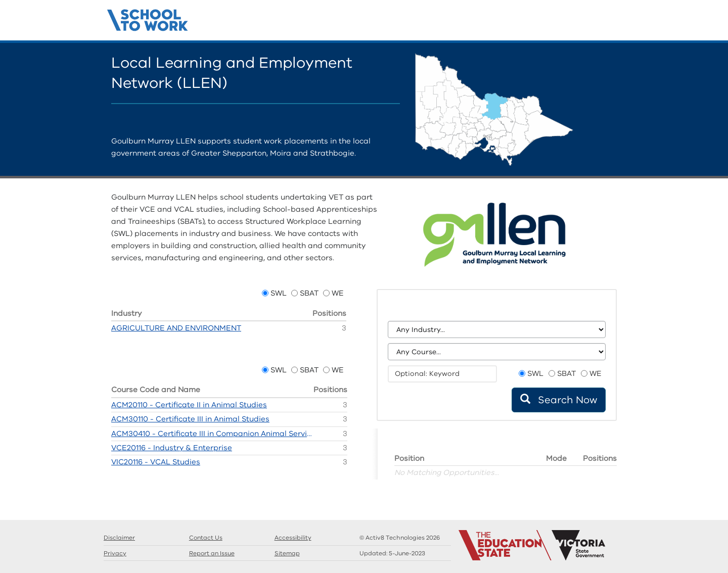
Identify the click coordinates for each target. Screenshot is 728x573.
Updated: (392, 553)
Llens (602, 23)
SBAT (309, 293)
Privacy (115, 553)
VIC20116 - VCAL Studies (156, 462)
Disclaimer (119, 538)
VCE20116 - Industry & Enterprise (172, 448)
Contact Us (617, 23)
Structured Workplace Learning (148, 19)
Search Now (559, 400)
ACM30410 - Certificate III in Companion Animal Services (212, 434)
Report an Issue (212, 553)
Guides (586, 23)
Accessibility (293, 538)
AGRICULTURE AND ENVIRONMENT (176, 328)
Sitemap (287, 553)
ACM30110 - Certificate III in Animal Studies (190, 419)
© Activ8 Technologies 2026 (400, 538)
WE (338, 293)
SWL (279, 293)
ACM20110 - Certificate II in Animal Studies (189, 405)
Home (556, 23)
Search (571, 23)
